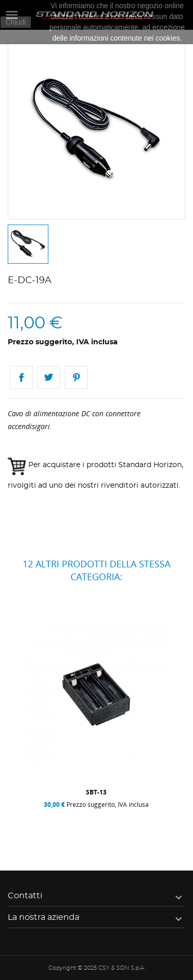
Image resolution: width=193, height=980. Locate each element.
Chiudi (16, 22)
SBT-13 (96, 792)
